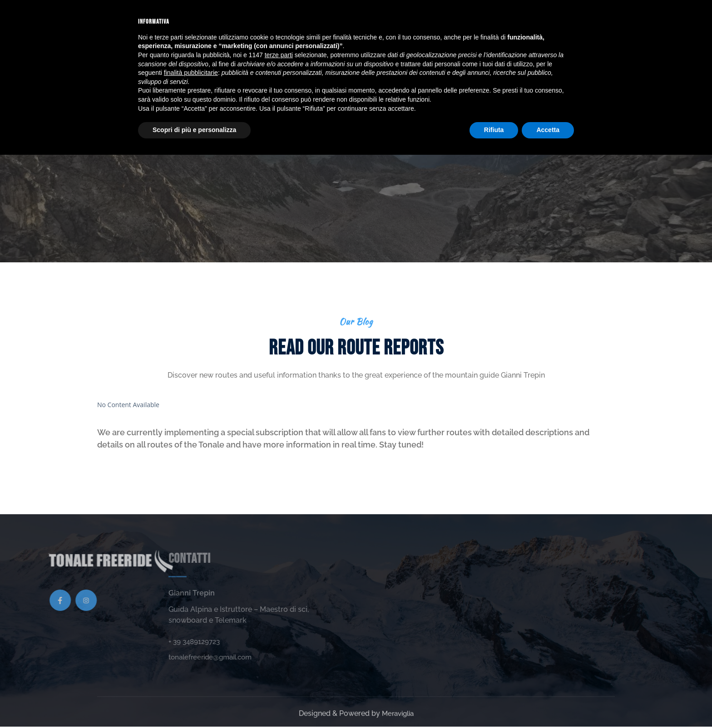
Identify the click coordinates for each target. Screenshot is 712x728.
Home (211, 20)
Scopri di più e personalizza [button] (194, 703)
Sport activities (266, 20)
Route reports (380, 20)
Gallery (326, 20)
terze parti (279, 628)
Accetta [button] (548, 703)
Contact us (466, 20)
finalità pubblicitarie (191, 646)
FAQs (427, 20)
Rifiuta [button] (494, 703)
